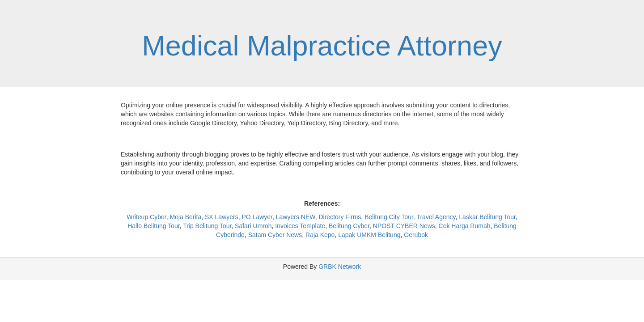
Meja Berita (185, 217)
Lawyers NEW (296, 217)
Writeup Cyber (146, 217)
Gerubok (416, 235)
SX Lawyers (222, 217)
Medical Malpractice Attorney (322, 46)
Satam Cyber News (275, 235)
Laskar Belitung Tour (487, 217)
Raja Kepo (320, 235)
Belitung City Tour (389, 217)
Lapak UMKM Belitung (369, 235)
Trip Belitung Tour (207, 226)
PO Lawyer (257, 217)
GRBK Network (340, 267)
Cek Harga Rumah (465, 226)
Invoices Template (300, 226)
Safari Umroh (253, 226)
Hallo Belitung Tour (153, 226)
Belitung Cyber (349, 226)
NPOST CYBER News (404, 226)
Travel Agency (436, 217)
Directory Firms (340, 217)
